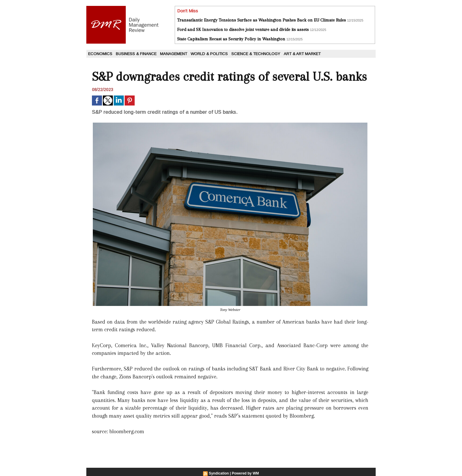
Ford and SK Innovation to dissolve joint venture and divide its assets (243, 29)
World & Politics (209, 54)
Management (174, 54)
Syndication (219, 473)
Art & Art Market (302, 54)
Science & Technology (256, 54)
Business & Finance (136, 54)
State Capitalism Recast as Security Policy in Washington (231, 39)
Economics (100, 54)
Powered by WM (245, 473)
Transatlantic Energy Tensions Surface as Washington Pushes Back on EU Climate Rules (261, 20)
